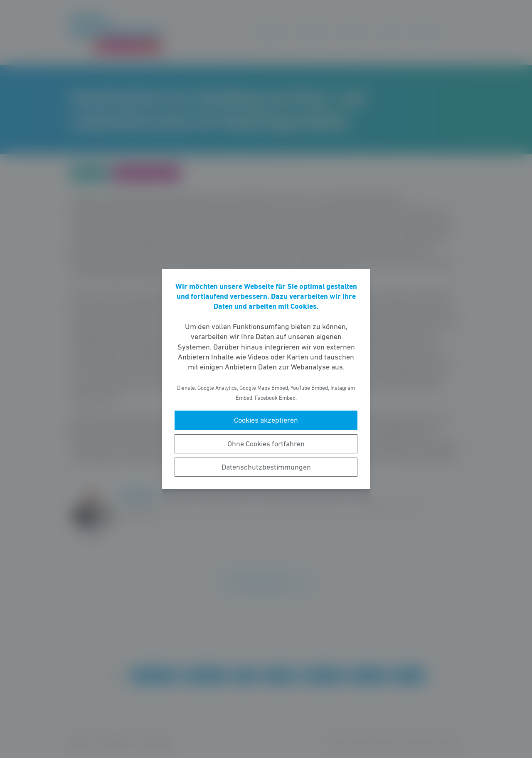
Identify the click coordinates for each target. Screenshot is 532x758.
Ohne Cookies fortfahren (266, 444)
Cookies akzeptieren (266, 420)
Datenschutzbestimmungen (266, 467)
